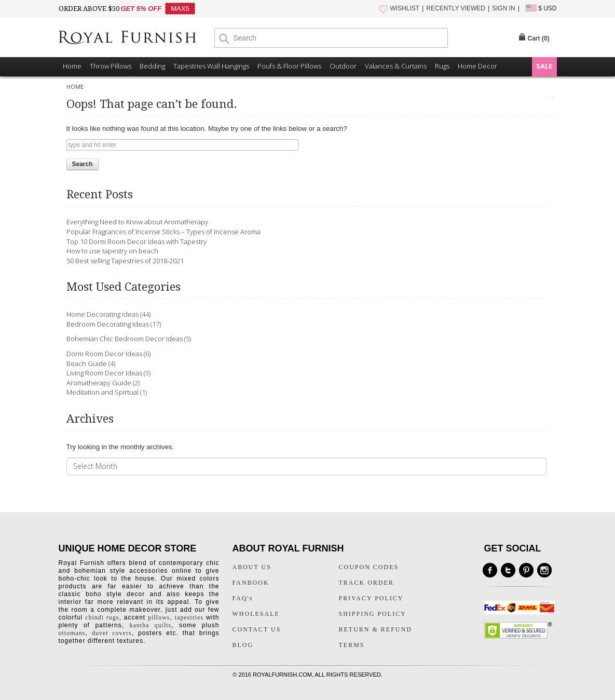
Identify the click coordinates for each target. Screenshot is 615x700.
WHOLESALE (256, 614)
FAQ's (243, 598)
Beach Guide (87, 364)
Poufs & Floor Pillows (289, 66)
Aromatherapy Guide (99, 383)
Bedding (152, 66)
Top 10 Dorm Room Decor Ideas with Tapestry (136, 241)
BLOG (243, 645)
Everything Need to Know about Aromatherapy (137, 222)
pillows (159, 617)
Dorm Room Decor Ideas (104, 354)
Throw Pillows (111, 66)
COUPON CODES (369, 567)
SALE (544, 66)
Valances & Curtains (396, 66)
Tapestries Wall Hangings (211, 66)
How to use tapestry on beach (112, 251)
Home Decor (477, 66)
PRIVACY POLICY (371, 598)
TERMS (352, 645)
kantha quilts (151, 625)
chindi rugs (102, 617)
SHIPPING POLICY (373, 614)
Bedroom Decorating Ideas (108, 324)
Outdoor (343, 66)
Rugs (442, 66)
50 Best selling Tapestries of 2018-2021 (125, 261)
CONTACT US (257, 629)
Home (72, 66)
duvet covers (112, 633)
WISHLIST (405, 8)
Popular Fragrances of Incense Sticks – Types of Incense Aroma (163, 232)
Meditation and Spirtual (102, 392)
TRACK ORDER (366, 583)
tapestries (189, 617)
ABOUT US (252, 567)
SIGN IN (504, 8)
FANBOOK (251, 583)
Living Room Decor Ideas (104, 373)
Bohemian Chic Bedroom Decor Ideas (125, 339)
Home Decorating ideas (102, 314)
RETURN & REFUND (375, 629)
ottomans (72, 633)
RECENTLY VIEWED (456, 8)
